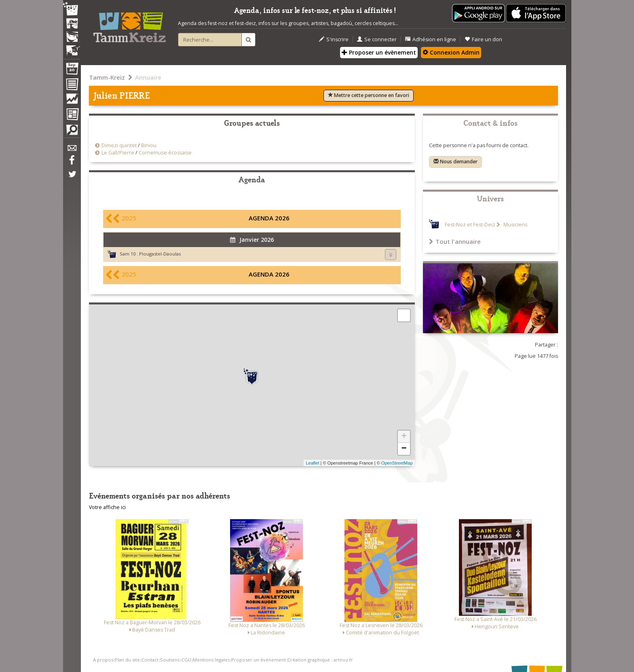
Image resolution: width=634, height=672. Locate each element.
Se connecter (377, 39)
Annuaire (148, 77)
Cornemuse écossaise (165, 153)
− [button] (404, 449)
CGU (186, 660)
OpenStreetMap (397, 463)
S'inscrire (334, 39)
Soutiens (170, 660)
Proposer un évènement (379, 52)
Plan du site (127, 660)
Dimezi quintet (119, 145)
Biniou (149, 145)
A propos (103, 660)
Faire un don (483, 39)
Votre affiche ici (107, 507)
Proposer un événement (259, 660)
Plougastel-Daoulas (160, 254)
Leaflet (312, 463)
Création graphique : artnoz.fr (320, 660)
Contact (150, 660)
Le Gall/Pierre (118, 153)
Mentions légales (211, 660)
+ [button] (404, 437)
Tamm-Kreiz (107, 77)
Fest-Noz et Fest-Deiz (470, 225)
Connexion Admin (451, 52)
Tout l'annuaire (455, 241)
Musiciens (515, 225)
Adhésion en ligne (431, 39)
